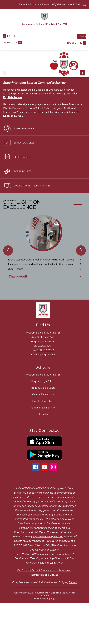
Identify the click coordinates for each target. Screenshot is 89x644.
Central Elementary (43, 394)
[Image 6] (30, 73)
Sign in (83, 36)
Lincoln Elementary (43, 401)
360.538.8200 (43, 346)
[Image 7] (35, 73)
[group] (44, 251)
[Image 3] (15, 73)
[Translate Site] (75, 43)
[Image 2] (10, 73)
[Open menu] (11, 36)
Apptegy (51, 598)
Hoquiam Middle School (43, 388)
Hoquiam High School (43, 381)
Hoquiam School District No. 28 (43, 375)
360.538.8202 (45, 350)
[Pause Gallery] (83, 73)
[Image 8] (41, 73)
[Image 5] (25, 73)
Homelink (43, 414)
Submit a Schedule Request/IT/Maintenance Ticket (49, 4)
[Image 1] (5, 73)
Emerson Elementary (43, 408)
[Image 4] (20, 73)
